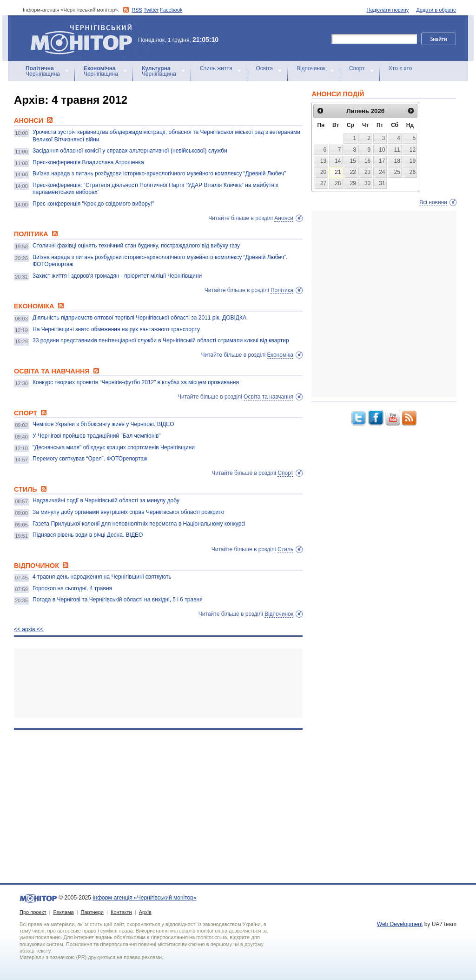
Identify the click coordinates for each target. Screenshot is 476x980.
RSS (137, 10)
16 (367, 161)
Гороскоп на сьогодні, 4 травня (72, 588)
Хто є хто (400, 68)
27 (323, 183)
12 (413, 150)
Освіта (264, 68)
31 (382, 183)
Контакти (121, 912)
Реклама (63, 912)
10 (382, 150)
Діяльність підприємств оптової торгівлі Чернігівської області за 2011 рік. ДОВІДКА (139, 318)
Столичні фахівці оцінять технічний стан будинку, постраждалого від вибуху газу (136, 246)
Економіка (280, 355)
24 (382, 172)
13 (323, 161)
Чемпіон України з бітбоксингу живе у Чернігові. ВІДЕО (103, 424)
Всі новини (433, 202)
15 (353, 161)
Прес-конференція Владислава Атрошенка (88, 162)
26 (413, 172)
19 (413, 161)
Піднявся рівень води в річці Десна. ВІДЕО (88, 535)
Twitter (151, 10)
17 (382, 161)
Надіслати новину (388, 10)
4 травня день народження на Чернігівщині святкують (102, 577)
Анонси (284, 218)
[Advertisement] (158, 683)
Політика (282, 290)
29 (353, 183)
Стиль (285, 549)
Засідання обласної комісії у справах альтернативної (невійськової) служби (130, 151)
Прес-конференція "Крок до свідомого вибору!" (93, 204)
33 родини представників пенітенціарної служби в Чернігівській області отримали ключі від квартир (161, 340)
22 (353, 172)
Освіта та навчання (268, 397)
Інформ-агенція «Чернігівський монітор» (85, 38)
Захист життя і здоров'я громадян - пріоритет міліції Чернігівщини (117, 276)
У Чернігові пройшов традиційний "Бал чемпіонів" (97, 436)
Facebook (171, 10)
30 (367, 183)
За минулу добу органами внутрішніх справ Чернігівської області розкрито (128, 512)
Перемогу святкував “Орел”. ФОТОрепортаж (90, 459)
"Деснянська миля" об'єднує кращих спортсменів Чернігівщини (114, 447)
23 (367, 172)
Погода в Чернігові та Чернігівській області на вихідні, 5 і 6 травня (118, 600)
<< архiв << (29, 629)
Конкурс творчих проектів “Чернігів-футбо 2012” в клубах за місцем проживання (136, 382)
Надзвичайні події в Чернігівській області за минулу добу (106, 500)
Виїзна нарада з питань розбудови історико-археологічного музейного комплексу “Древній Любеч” (159, 173)
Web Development (400, 924)
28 (338, 183)
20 (323, 172)
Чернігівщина (43, 71)
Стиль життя (216, 68)
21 (338, 172)
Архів (145, 912)
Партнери (92, 912)
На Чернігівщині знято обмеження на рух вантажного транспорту (116, 329)
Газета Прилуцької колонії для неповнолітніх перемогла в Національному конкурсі (139, 524)
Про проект (33, 912)
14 (338, 161)
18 (397, 161)
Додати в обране (436, 10)
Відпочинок (311, 68)
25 (397, 172)
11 (397, 150)
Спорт (357, 68)
